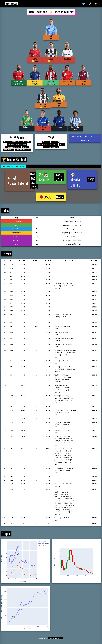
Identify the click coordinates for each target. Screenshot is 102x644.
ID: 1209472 (85, 140)
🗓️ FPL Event (77, 136)
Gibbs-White (67, 82)
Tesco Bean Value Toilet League (13, 166)
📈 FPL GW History (91, 136)
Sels (51, 36)
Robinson (67, 59)
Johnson (59, 127)
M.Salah (17, 82)
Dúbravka (27, 127)
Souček (83, 82)
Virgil (35, 59)
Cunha (59, 103)
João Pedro (75, 127)
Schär (51, 59)
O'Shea (43, 127)
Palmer (35, 82)
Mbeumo (51, 82)
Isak (42, 104)
